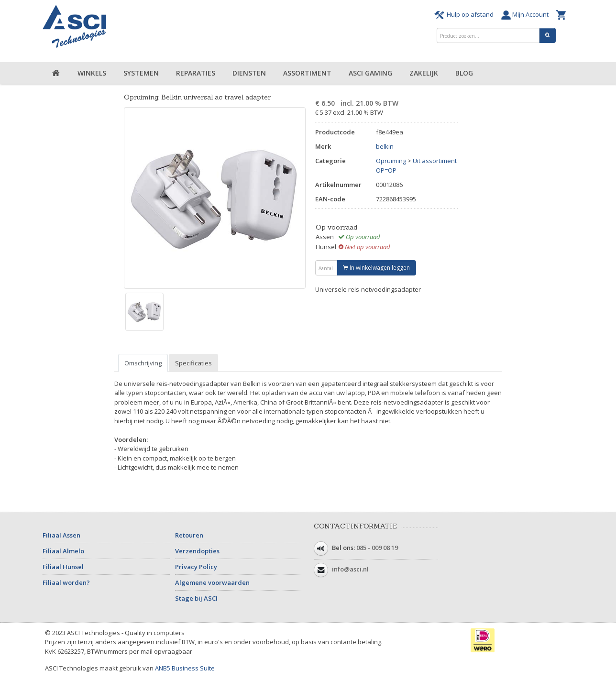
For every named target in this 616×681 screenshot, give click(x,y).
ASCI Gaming (370, 73)
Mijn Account (526, 14)
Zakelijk (424, 73)
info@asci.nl (350, 569)
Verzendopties (197, 551)
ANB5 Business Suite (185, 668)
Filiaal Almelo (63, 551)
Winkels (92, 73)
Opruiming (391, 161)
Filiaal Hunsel (63, 567)
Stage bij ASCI (196, 598)
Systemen (141, 73)
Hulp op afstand (465, 14)
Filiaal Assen (61, 535)
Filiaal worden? (66, 582)
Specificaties (193, 363)
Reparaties (196, 73)
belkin (385, 146)
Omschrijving (143, 363)
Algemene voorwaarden (212, 582)
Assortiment (307, 73)
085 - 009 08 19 (377, 548)
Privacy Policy (196, 567)
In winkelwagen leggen (376, 268)
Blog (464, 73)
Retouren (189, 535)
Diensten (249, 73)
